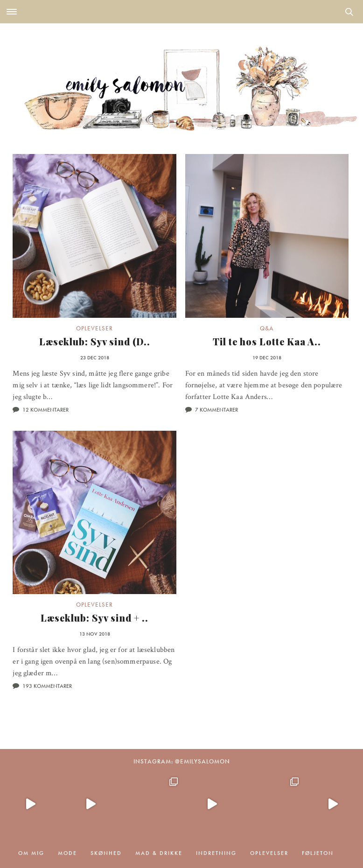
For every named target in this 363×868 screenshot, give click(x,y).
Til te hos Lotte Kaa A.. (267, 341)
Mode (67, 853)
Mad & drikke (159, 853)
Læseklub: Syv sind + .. (94, 618)
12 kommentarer (45, 410)
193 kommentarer (47, 686)
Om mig (31, 853)
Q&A (267, 328)
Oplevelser (94, 328)
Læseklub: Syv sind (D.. (95, 341)
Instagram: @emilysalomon (182, 761)
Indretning (216, 853)
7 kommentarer (216, 410)
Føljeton (318, 853)
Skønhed (106, 853)
